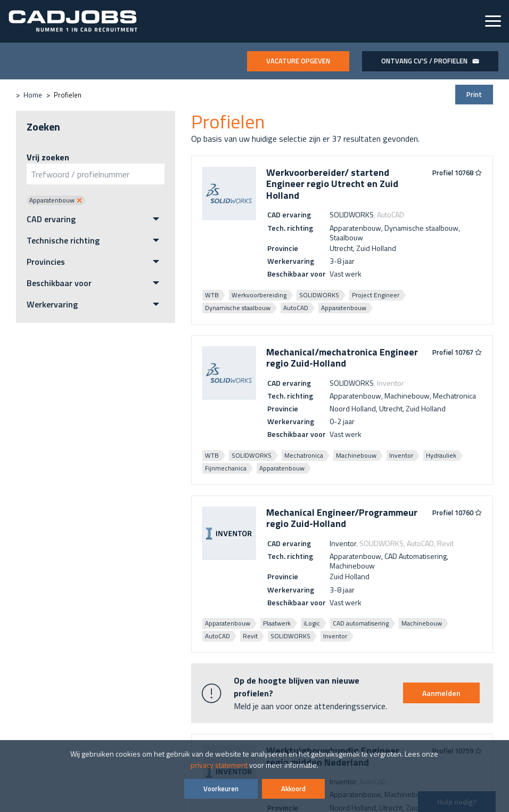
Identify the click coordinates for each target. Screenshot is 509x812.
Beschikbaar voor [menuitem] (59, 283)
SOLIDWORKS (319, 295)
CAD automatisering (361, 623)
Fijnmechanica (226, 468)
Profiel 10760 (457, 513)
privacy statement (219, 765)
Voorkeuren (221, 789)
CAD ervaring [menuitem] (51, 219)
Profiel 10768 (457, 173)
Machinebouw (356, 455)
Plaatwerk (277, 623)
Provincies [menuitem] (46, 262)
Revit (250, 636)
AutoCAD (296, 308)
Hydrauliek (441, 455)
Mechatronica (304, 455)
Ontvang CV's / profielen (430, 61)
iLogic (312, 623)
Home (33, 95)
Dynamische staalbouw (238, 308)
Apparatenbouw (344, 308)
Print (474, 94)
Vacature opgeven (298, 61)
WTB (212, 295)
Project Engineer (376, 295)
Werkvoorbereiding (259, 295)
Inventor (401, 455)
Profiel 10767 (457, 353)
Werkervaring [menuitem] (52, 304)
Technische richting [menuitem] (63, 240)
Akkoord (293, 789)
